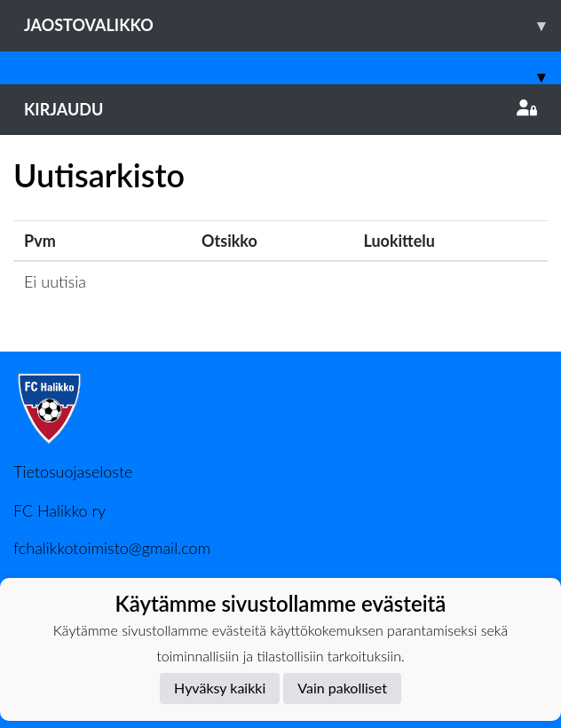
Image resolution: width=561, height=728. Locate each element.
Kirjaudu (280, 109)
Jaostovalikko (292, 25)
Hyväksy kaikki (220, 688)
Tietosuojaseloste (73, 471)
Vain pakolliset (342, 688)
